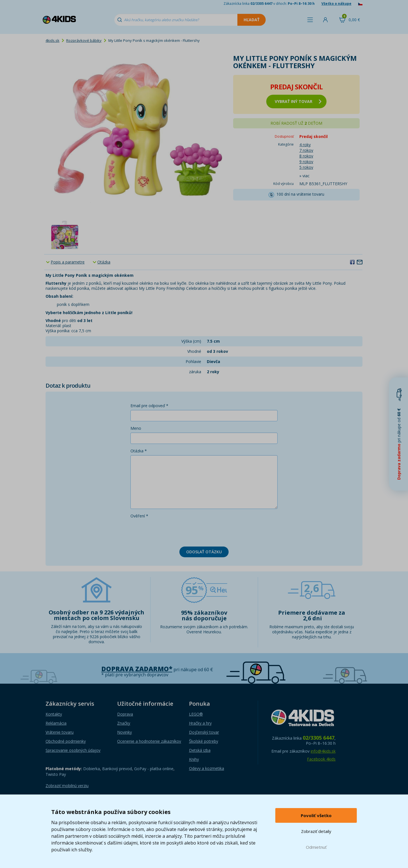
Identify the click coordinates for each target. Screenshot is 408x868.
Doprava (125, 714)
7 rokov (306, 150)
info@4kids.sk (323, 751)
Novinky (124, 732)
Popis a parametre (68, 262)
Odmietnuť (316, 847)
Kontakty (54, 714)
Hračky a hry (200, 723)
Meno (136, 428)
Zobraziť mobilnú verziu (67, 786)
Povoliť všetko (316, 815)
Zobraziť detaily (316, 831)
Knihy (194, 759)
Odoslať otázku (204, 552)
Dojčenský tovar (204, 732)
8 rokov (306, 156)
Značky (124, 723)
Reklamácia (56, 723)
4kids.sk (52, 40)
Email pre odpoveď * (149, 406)
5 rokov (306, 167)
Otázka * (139, 451)
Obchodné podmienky (66, 741)
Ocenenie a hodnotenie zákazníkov (149, 741)
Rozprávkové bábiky (84, 40)
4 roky (305, 145)
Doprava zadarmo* (137, 669)
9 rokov (306, 162)
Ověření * (139, 516)
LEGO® (196, 714)
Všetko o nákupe (336, 4)
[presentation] (173, 531)
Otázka (104, 262)
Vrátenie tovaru (60, 732)
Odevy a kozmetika (207, 768)
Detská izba (200, 750)
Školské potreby (204, 741)
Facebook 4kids (321, 759)
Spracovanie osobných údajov (73, 750)
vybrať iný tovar (298, 101)
